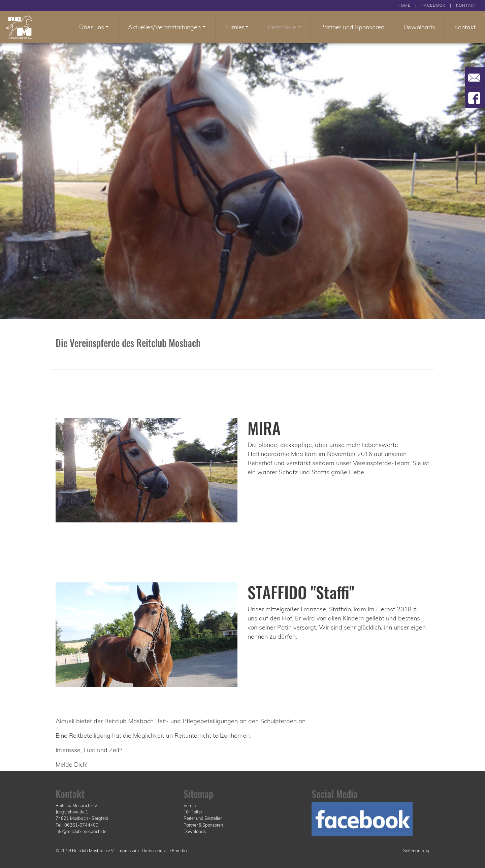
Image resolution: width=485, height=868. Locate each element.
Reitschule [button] (282, 27)
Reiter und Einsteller (203, 818)
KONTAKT (466, 5)
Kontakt (465, 27)
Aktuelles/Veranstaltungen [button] (164, 27)
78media (178, 850)
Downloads (419, 27)
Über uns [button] (92, 27)
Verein (190, 805)
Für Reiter (193, 812)
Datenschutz (154, 850)
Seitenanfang (416, 850)
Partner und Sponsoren (352, 27)
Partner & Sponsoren (203, 825)
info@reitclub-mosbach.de (81, 831)
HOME (404, 5)
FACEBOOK (433, 5)
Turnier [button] (234, 27)
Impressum (128, 850)
